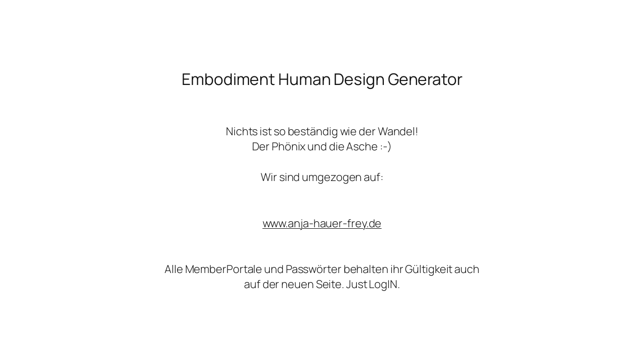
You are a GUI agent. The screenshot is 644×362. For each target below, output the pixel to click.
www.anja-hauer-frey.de (322, 223)
